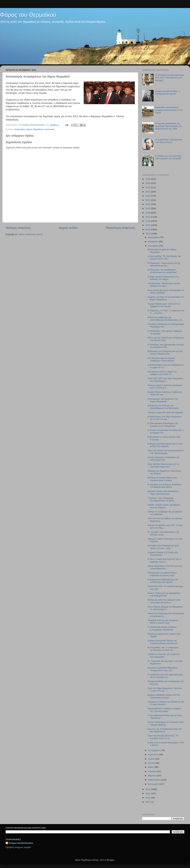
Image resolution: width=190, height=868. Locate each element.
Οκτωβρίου (154, 246)
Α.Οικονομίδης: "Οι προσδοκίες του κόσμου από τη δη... (164, 257)
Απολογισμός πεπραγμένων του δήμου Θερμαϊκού (163, 400)
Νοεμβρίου (153, 241)
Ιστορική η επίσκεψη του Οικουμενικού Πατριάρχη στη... (166, 325)
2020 (148, 204)
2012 (148, 789)
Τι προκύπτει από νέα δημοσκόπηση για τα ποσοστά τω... (165, 676)
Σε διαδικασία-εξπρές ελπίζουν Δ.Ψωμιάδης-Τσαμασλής (162, 628)
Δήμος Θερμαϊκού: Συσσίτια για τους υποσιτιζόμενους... (165, 567)
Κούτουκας (50, 129)
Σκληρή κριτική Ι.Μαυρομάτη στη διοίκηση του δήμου (163, 278)
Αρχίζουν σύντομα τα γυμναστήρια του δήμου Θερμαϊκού (166, 298)
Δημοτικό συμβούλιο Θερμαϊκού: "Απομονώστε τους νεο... (163, 669)
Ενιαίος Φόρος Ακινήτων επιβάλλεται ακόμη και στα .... (165, 393)
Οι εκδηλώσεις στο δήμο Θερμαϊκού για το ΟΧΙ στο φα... (165, 418)
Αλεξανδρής (20, 129)
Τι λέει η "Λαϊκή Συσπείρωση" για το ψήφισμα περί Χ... (165, 560)
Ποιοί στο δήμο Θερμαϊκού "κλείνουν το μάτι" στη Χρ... (165, 689)
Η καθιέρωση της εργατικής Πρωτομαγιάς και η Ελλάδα (168, 157)
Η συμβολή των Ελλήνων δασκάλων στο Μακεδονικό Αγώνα (165, 486)
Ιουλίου (152, 759)
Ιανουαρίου (154, 784)
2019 (148, 208)
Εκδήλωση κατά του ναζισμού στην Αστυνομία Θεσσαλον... (164, 601)
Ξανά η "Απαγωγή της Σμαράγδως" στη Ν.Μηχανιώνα (164, 594)
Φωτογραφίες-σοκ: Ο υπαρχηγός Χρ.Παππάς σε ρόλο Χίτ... (163, 649)
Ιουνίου (152, 763)
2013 (148, 234)
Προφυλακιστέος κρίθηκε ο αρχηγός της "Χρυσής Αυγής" (165, 710)
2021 (148, 200)
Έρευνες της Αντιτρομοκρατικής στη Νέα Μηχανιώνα (165, 730)
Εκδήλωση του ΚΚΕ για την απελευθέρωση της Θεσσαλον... (164, 407)
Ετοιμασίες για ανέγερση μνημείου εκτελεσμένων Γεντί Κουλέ (169, 110)
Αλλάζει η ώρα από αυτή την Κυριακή (165, 412)
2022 (148, 196)
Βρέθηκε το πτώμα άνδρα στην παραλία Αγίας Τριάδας (162, 479)
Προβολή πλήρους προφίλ (18, 847)
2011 (148, 793)
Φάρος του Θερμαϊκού (28, 15)
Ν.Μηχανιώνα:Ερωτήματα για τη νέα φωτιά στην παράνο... (165, 445)
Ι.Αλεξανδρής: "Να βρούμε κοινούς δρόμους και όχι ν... (164, 285)
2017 (148, 217)
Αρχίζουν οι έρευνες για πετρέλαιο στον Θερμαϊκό (164, 655)
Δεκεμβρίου (154, 237)
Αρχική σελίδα (68, 228)
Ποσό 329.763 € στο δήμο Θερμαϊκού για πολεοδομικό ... (165, 380)
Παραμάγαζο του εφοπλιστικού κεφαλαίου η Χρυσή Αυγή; (162, 574)
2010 (148, 798)
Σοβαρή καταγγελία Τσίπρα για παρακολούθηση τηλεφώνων (162, 642)
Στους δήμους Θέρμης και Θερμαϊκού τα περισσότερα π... (165, 608)
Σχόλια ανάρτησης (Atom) (31, 234)
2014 (148, 230)
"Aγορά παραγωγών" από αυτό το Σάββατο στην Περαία (164, 305)
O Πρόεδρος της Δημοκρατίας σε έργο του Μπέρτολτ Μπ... (166, 346)
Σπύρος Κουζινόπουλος (21, 843)
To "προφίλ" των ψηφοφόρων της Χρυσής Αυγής (163, 533)
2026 (148, 179)
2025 (148, 183)
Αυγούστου (154, 754)
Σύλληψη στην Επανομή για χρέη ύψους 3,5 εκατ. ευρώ (163, 547)
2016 (148, 221)
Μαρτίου (152, 776)
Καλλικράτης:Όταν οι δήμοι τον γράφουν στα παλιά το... (162, 373)
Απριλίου (153, 771)
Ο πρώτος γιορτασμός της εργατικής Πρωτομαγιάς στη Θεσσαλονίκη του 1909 (168, 126)
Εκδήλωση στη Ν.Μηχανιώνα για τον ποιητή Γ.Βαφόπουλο (165, 353)
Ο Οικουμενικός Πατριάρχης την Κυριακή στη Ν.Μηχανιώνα (163, 425)
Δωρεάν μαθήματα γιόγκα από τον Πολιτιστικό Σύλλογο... (164, 696)
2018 (148, 213)
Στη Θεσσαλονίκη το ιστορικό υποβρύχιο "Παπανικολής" (161, 359)
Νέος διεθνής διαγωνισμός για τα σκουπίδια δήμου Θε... (163, 465)
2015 (148, 225)
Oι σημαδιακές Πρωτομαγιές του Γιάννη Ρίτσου (169, 141)
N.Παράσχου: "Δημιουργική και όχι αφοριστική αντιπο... (164, 264)
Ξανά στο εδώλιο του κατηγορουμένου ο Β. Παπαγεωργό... (166, 452)
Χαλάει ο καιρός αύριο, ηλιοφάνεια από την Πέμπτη (164, 506)
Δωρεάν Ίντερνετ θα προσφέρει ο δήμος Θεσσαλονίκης (163, 492)
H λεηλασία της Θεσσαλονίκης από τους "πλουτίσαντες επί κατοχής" (170, 78)
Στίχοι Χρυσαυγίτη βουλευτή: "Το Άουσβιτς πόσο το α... (163, 737)
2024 (148, 187)
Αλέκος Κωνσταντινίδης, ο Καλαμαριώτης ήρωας (168, 92)
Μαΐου (151, 767)
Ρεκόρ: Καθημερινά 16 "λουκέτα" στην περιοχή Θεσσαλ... (166, 723)
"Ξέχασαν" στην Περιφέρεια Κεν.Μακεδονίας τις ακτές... (162, 499)
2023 (148, 192)
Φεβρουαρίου (155, 780)
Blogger (111, 860)
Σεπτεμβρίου (154, 750)
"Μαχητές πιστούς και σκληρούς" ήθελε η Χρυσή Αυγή (163, 622)
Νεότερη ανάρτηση (18, 228)
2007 (148, 802)
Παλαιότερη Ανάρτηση (120, 228)
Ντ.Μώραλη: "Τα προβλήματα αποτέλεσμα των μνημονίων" (162, 271)
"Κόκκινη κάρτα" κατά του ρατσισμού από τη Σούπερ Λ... (165, 387)
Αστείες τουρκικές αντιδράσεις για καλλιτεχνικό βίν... (163, 459)
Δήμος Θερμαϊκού (35, 129)
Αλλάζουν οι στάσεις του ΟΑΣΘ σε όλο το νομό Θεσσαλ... (166, 703)
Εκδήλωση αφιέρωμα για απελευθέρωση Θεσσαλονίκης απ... (166, 319)
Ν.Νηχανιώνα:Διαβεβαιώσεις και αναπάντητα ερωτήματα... (163, 581)
